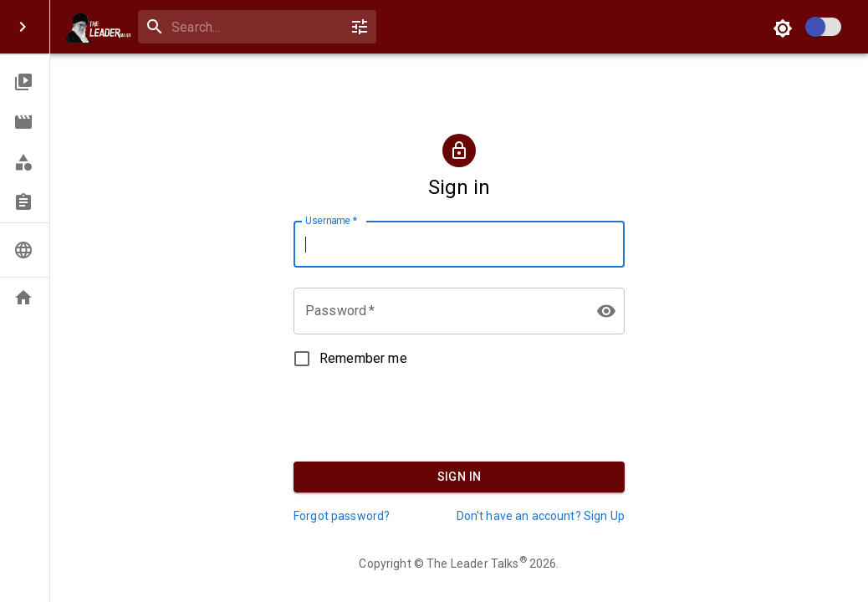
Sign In (459, 477)
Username (331, 221)
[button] (25, 82)
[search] (254, 27)
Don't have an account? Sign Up (541, 516)
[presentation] (459, 409)
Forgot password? (342, 516)
